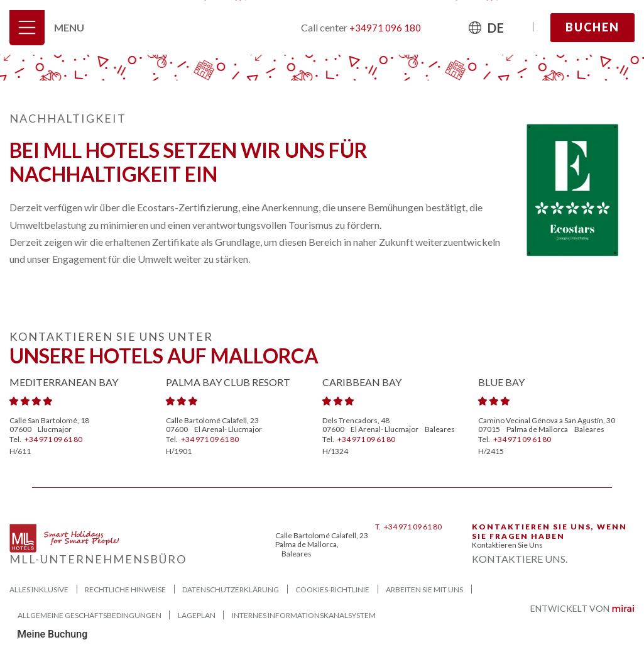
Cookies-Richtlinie (332, 589)
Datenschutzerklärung (231, 589)
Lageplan (197, 615)
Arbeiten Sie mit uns (424, 589)
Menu (69, 27)
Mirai (623, 609)
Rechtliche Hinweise (125, 589)
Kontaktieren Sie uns (507, 545)
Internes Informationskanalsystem (304, 615)
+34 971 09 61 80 (53, 439)
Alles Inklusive (39, 589)
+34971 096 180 (385, 28)
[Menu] (27, 28)
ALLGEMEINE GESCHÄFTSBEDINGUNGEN (90, 615)
